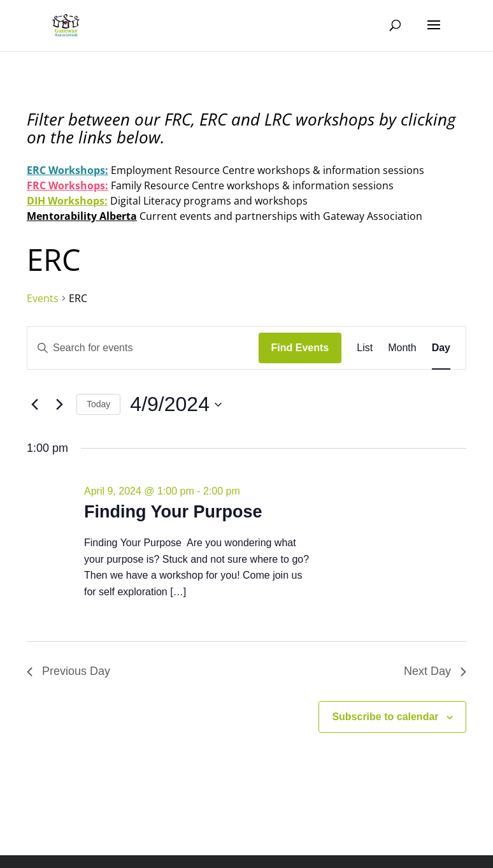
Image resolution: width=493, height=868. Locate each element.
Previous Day (68, 671)
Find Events (300, 348)
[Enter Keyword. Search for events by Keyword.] (143, 348)
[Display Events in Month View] (402, 348)
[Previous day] (34, 405)
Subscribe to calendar (385, 717)
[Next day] (59, 405)
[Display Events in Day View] (441, 348)
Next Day (435, 671)
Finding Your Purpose (173, 512)
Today (98, 404)
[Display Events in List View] (365, 348)
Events (43, 298)
